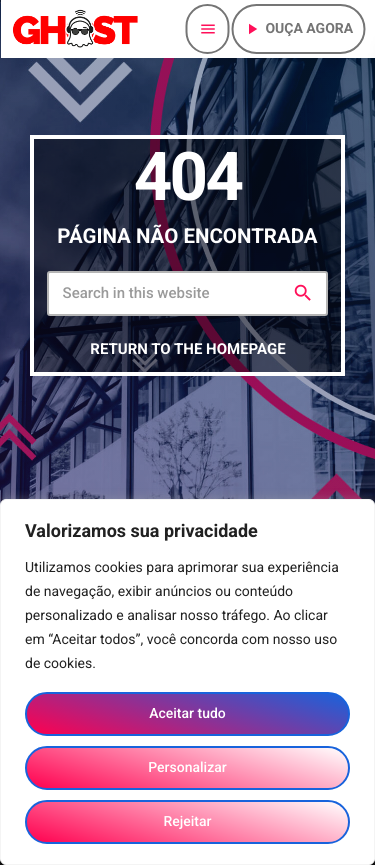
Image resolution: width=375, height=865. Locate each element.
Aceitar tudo (187, 714)
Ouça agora (298, 29)
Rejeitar (187, 822)
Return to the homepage (187, 349)
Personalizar (187, 768)
